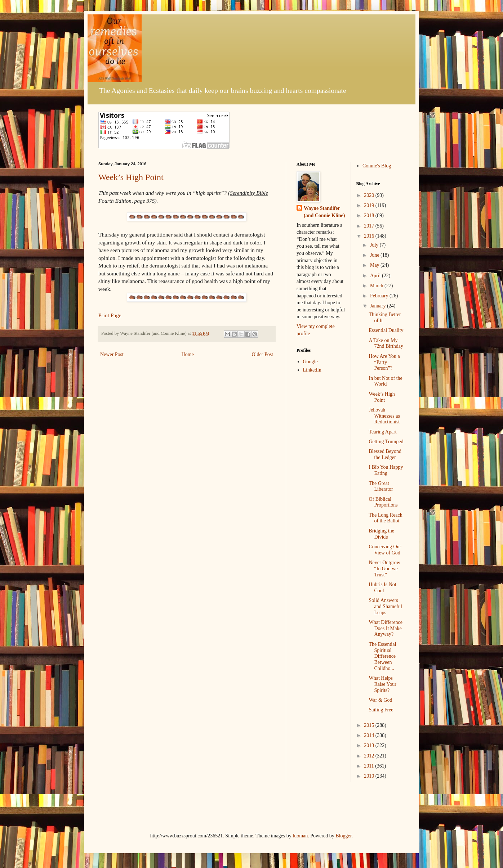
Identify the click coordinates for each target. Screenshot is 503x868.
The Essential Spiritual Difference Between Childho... (382, 656)
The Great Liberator (381, 486)
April (376, 276)
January (379, 306)
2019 (370, 205)
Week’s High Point (131, 177)
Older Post (263, 354)
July (375, 245)
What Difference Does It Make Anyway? (385, 628)
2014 (370, 735)
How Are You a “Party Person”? (384, 362)
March (377, 286)
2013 (370, 745)
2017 (370, 226)
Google (310, 362)
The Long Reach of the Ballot (385, 518)
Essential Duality (386, 330)
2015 (370, 725)
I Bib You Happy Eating (386, 470)
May (375, 265)
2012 (370, 756)
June (375, 255)
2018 (370, 215)
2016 (370, 236)
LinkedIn (312, 370)
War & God (380, 700)
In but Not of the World (385, 381)
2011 (370, 766)
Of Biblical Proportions (383, 502)
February (380, 296)
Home (188, 354)
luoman (300, 836)
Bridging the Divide (381, 534)
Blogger (343, 836)
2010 (370, 776)
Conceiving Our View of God (385, 550)
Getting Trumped (386, 442)
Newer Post (112, 354)
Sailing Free (381, 710)
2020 (370, 195)
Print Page (110, 315)
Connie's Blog (377, 166)
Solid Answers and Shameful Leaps (385, 606)
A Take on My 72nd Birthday (386, 343)
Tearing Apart (382, 432)
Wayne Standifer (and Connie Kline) (324, 212)
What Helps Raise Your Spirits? (382, 684)
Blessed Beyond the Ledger (385, 454)
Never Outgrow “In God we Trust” (384, 569)
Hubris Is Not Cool (382, 588)
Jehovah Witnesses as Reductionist (384, 416)
